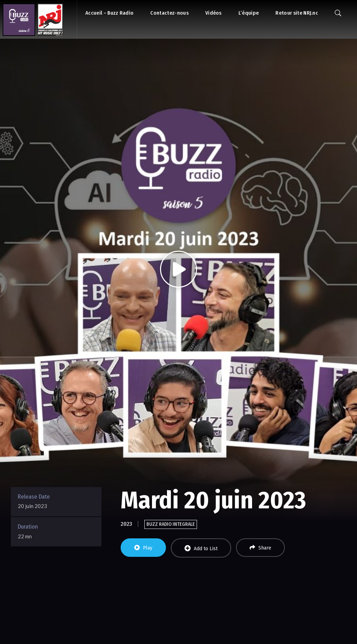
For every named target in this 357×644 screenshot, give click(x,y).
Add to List (201, 548)
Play (143, 548)
